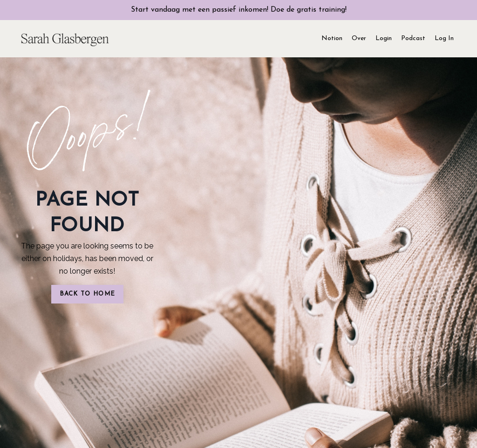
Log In (444, 38)
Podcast (413, 38)
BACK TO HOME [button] (88, 294)
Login (384, 38)
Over (359, 38)
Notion (332, 38)
